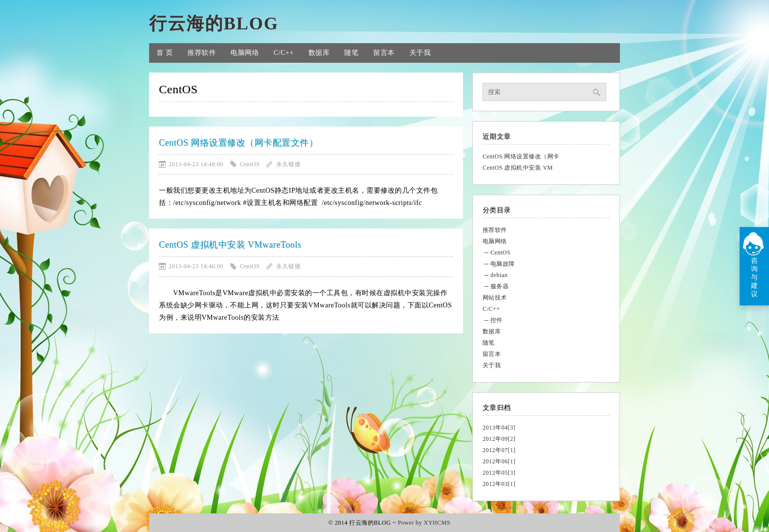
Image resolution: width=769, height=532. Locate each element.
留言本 (384, 53)
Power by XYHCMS (424, 523)
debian (499, 275)
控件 (497, 320)
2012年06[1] (499, 461)
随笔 (351, 53)
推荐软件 (202, 53)
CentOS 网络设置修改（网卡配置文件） (238, 143)
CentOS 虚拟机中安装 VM (518, 168)
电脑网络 (245, 53)
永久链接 (288, 164)
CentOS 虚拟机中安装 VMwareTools (230, 245)
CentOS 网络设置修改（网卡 (521, 156)
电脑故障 (503, 264)
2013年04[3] (499, 428)
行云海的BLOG (214, 24)
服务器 (500, 286)
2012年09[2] (499, 439)
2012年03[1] (499, 484)
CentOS (500, 253)
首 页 (165, 53)
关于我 (420, 53)
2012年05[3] (499, 473)
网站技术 (495, 298)
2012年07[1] (499, 450)
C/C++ (284, 53)
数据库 (319, 53)
